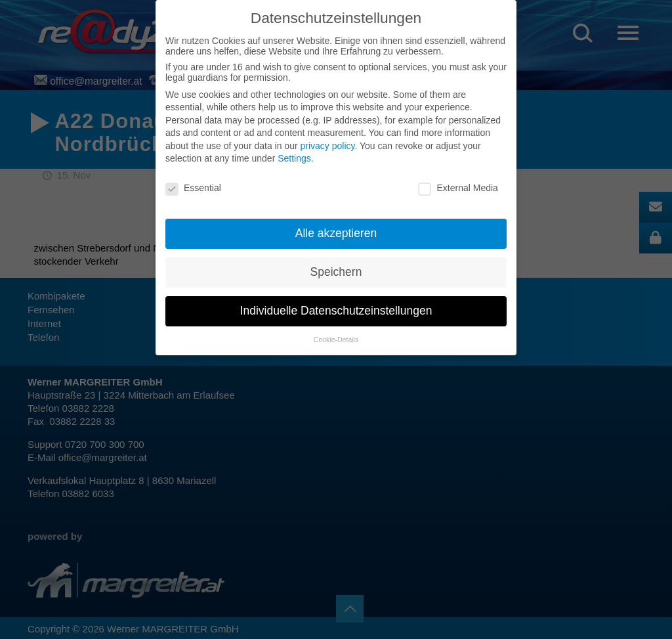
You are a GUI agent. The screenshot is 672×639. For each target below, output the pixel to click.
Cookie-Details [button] (336, 340)
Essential (193, 188)
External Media (458, 188)
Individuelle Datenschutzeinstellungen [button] (336, 311)
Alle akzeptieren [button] (336, 233)
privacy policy (327, 146)
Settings (294, 158)
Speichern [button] (336, 272)
